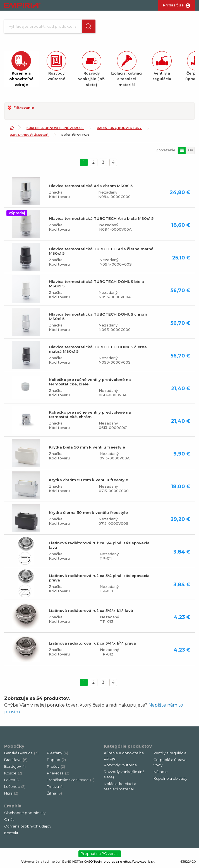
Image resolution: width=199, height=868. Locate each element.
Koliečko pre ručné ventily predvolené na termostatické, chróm (90, 416)
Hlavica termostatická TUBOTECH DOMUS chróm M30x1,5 (98, 318)
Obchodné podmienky (25, 815)
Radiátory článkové (29, 137)
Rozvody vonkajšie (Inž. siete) (124, 776)
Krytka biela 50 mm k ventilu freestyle (87, 449)
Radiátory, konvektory (120, 130)
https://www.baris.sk (139, 863)
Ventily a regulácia (170, 755)
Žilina (54, 795)
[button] (87, 27)
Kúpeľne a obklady (170, 780)
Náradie (161, 773)
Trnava (55, 788)
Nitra (11, 795)
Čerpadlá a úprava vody (170, 764)
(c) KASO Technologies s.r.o (100, 863)
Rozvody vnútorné (120, 767)
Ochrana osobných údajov (28, 828)
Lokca (12, 782)
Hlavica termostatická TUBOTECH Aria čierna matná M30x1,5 (101, 253)
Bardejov (15, 768)
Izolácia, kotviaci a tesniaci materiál (120, 788)
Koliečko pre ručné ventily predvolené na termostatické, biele (90, 384)
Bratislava (16, 761)
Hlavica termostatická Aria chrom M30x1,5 (91, 188)
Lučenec (15, 788)
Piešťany (57, 755)
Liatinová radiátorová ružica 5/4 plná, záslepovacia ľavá (99, 547)
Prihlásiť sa (173, 5)
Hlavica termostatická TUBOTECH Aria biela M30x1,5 (101, 220)
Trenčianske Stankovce (71, 782)
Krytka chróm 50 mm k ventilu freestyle (88, 482)
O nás (9, 821)
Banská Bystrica (21, 755)
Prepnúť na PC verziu (100, 855)
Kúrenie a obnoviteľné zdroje (55, 130)
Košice (13, 775)
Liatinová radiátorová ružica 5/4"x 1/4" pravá (92, 645)
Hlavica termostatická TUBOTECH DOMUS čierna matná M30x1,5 (98, 351)
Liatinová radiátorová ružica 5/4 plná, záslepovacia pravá (99, 580)
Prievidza (58, 775)
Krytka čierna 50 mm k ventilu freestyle (88, 514)
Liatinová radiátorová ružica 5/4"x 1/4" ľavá (91, 612)
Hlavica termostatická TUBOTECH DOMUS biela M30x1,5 (96, 286)
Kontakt (11, 835)
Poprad (56, 761)
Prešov (56, 768)
